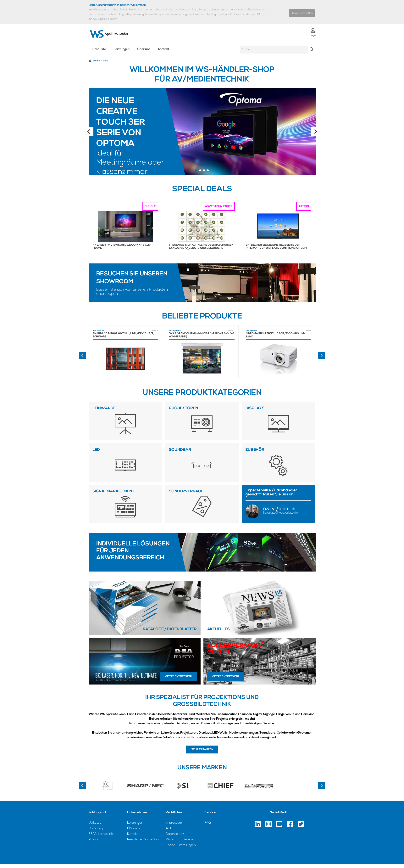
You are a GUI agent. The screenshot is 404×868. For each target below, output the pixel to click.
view (105, 61)
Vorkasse (95, 823)
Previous (89, 132)
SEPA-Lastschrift (101, 834)
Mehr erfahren (202, 750)
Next (316, 132)
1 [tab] (196, 171)
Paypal (94, 840)
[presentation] (82, 355)
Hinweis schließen (302, 13)
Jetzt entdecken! (178, 676)
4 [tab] (208, 171)
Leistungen (122, 49)
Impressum (174, 823)
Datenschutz (175, 834)
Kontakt (164, 49)
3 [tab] (204, 171)
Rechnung (96, 828)
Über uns (144, 49)
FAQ (208, 823)
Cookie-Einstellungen (181, 845)
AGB (169, 828)
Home (94, 61)
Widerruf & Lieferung (181, 840)
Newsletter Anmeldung (144, 840)
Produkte (99, 49)
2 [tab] (200, 171)
